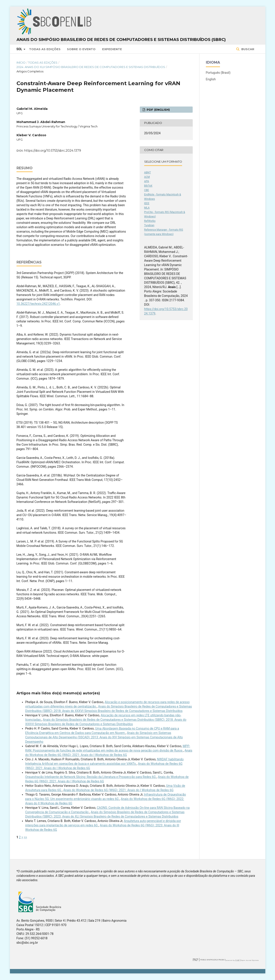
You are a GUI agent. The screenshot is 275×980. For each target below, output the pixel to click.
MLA (147, 208)
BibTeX (148, 186)
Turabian (149, 225)
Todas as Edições (45, 49)
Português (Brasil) (218, 73)
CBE (147, 190)
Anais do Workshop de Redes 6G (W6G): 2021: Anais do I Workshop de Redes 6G (118, 790)
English (211, 79)
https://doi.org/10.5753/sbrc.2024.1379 (53, 151)
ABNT (148, 173)
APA (147, 181)
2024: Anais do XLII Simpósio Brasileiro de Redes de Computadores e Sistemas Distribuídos (91, 67)
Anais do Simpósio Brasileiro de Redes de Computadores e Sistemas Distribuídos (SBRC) (121, 40)
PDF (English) (158, 110)
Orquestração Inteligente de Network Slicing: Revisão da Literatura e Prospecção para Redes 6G (91, 777)
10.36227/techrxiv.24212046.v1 (38, 304)
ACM (147, 177)
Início (21, 63)
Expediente (112, 49)
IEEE (147, 203)
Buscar (247, 49)
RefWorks (150, 221)
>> (25, 837)
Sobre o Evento (81, 49)
